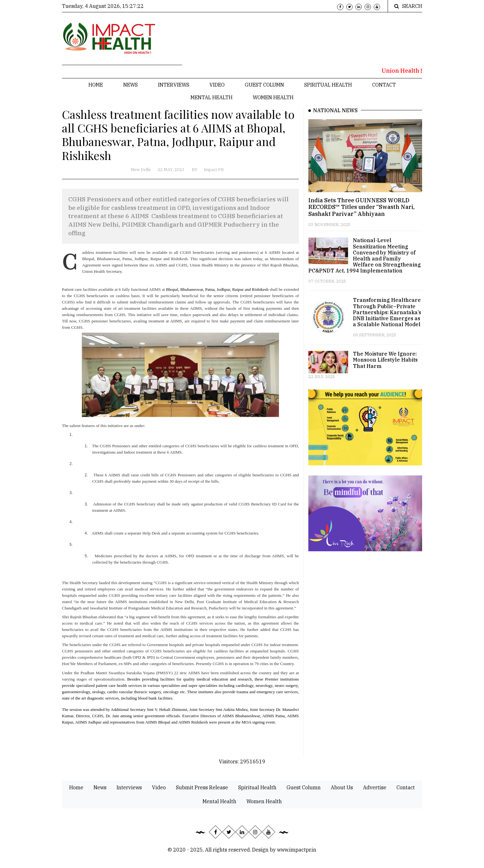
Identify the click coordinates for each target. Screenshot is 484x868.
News (130, 85)
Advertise (375, 787)
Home (96, 85)
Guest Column (264, 85)
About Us (342, 787)
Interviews (174, 85)
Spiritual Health (328, 85)
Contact (384, 85)
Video (217, 85)
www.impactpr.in (297, 850)
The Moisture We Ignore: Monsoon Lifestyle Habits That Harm (385, 360)
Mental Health (212, 97)
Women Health (273, 97)
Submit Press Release (202, 787)
